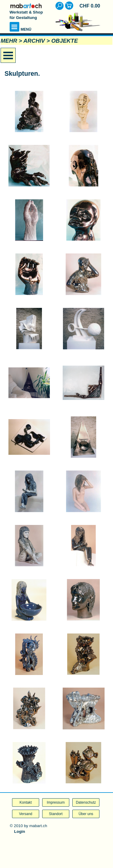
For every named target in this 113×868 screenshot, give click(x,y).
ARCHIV (34, 41)
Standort (56, 814)
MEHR (9, 41)
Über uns (86, 814)
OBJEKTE (64, 41)
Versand (26, 814)
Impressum (56, 802)
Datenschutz (86, 802)
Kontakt (26, 802)
